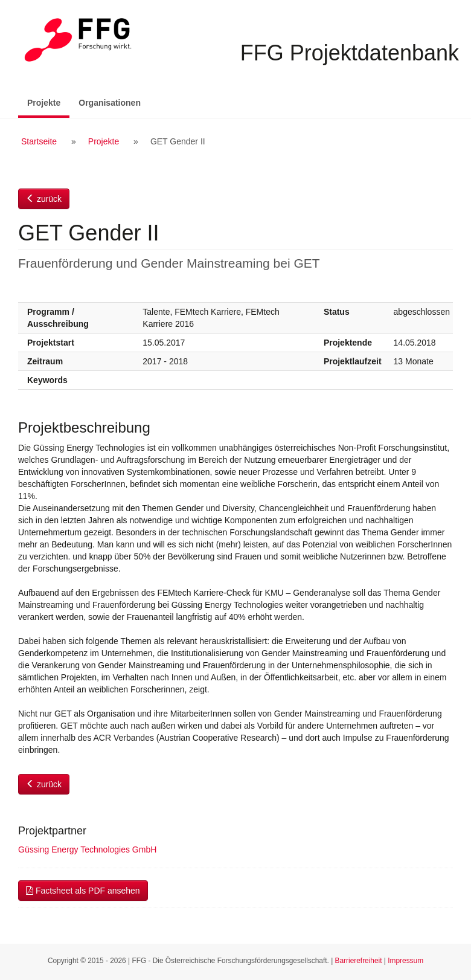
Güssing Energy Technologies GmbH (87, 849)
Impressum (405, 961)
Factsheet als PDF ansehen (83, 891)
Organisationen (110, 103)
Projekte (48, 102)
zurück (44, 199)
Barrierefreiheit (359, 961)
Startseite (39, 141)
